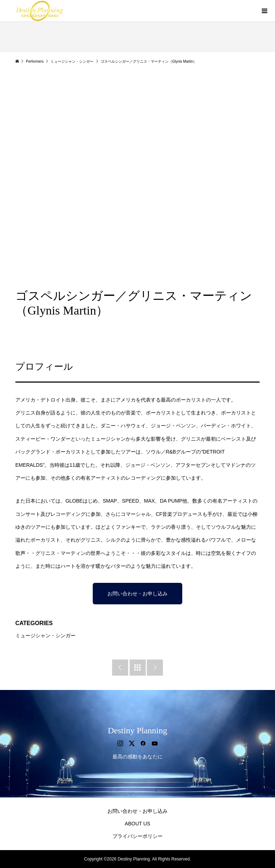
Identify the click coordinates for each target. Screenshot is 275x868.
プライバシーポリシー (137, 836)
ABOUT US (137, 824)
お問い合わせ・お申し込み (137, 594)
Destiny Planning (137, 730)
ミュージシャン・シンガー (45, 636)
